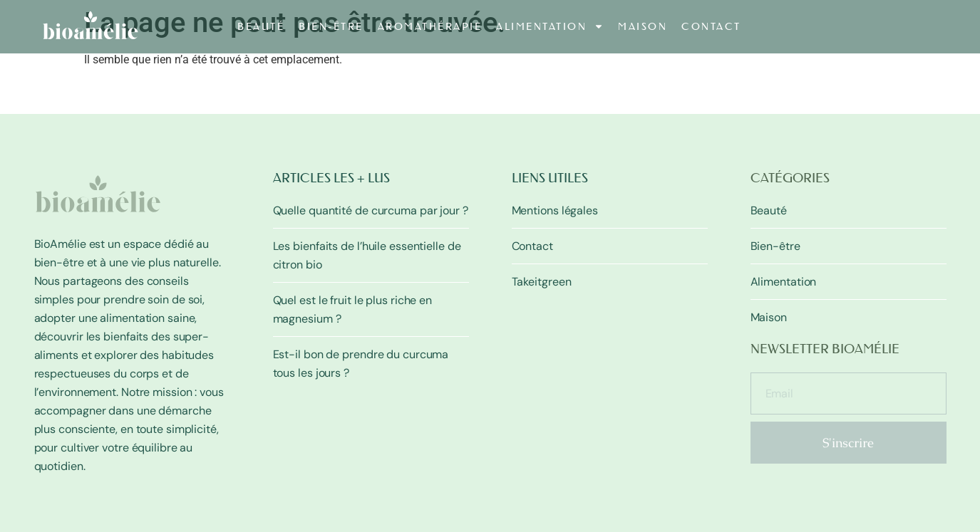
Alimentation (550, 26)
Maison (643, 26)
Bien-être (331, 26)
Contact (711, 26)
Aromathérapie (430, 26)
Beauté (261, 26)
